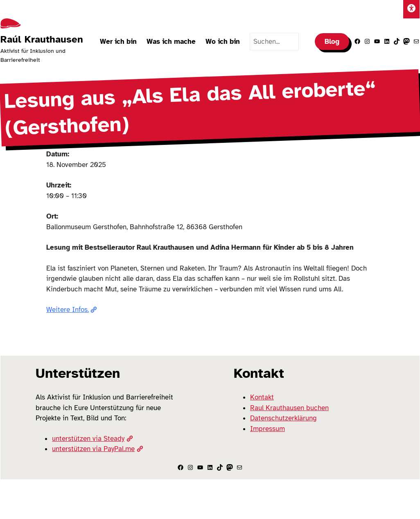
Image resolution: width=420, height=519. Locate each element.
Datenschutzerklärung (283, 418)
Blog (332, 42)
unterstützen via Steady (92, 439)
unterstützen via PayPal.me (97, 449)
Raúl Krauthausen (42, 39)
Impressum (268, 429)
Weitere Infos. (72, 310)
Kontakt (262, 397)
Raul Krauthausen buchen (289, 408)
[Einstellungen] (411, 9)
